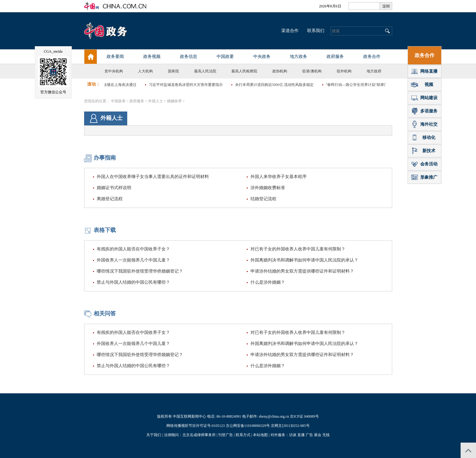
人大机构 (145, 71)
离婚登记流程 (110, 199)
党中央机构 (114, 71)
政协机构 (280, 71)
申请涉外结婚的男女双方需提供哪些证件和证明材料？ (302, 271)
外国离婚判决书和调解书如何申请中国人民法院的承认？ (304, 260)
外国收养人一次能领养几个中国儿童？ (133, 260)
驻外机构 (344, 71)
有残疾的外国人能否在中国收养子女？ (133, 249)
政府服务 (137, 101)
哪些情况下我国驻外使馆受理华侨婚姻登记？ (140, 271)
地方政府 (374, 71)
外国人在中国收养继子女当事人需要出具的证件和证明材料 (153, 177)
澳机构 (316, 71)
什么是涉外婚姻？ (268, 282)
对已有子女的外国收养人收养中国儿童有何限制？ (298, 249)
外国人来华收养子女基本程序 (279, 177)
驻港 (306, 71)
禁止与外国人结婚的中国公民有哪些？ (133, 282)
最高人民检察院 (244, 71)
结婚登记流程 (263, 199)
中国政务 (118, 101)
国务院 (173, 71)
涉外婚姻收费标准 (268, 188)
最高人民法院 (205, 71)
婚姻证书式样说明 (114, 188)
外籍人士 (156, 101)
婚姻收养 (174, 101)
